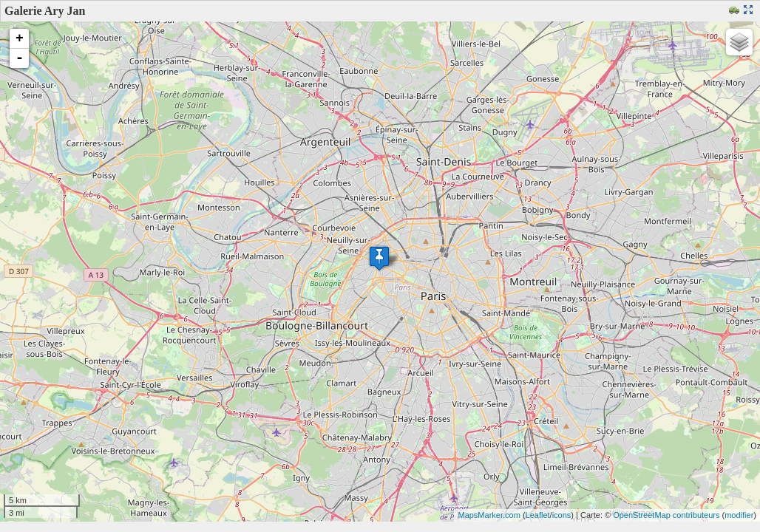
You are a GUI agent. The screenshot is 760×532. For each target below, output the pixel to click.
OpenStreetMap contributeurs (666, 515)
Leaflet (538, 515)
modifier (739, 515)
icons (562, 515)
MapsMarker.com (489, 515)
